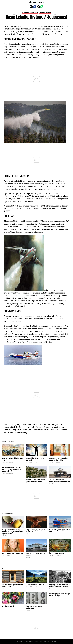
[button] (3, 2)
